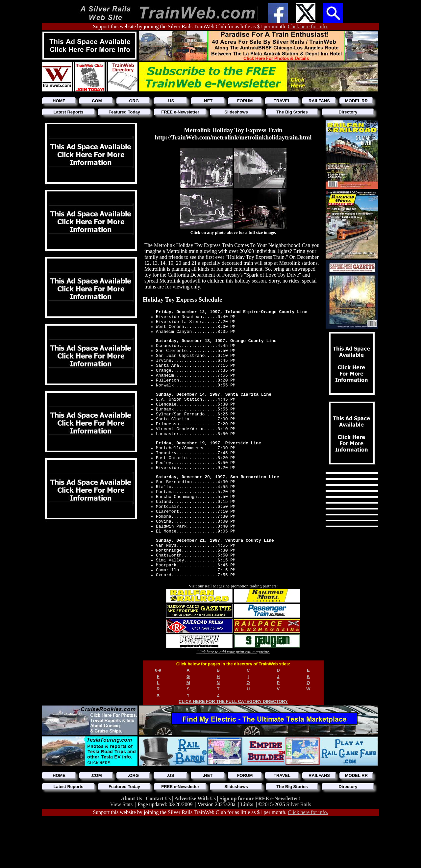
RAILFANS (319, 101)
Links (247, 854)
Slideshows (236, 112)
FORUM (245, 101)
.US (171, 101)
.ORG (133, 101)
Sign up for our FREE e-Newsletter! (260, 848)
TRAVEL (282, 101)
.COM (96, 101)
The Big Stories (292, 112)
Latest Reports (68, 112)
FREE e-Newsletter (180, 112)
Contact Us (159, 848)
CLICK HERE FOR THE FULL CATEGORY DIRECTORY (233, 751)
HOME (59, 101)
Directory (348, 112)
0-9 (158, 719)
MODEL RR (356, 101)
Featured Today (124, 112)
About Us (132, 848)
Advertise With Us (196, 848)
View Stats (121, 854)
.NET (208, 101)
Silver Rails (299, 854)
